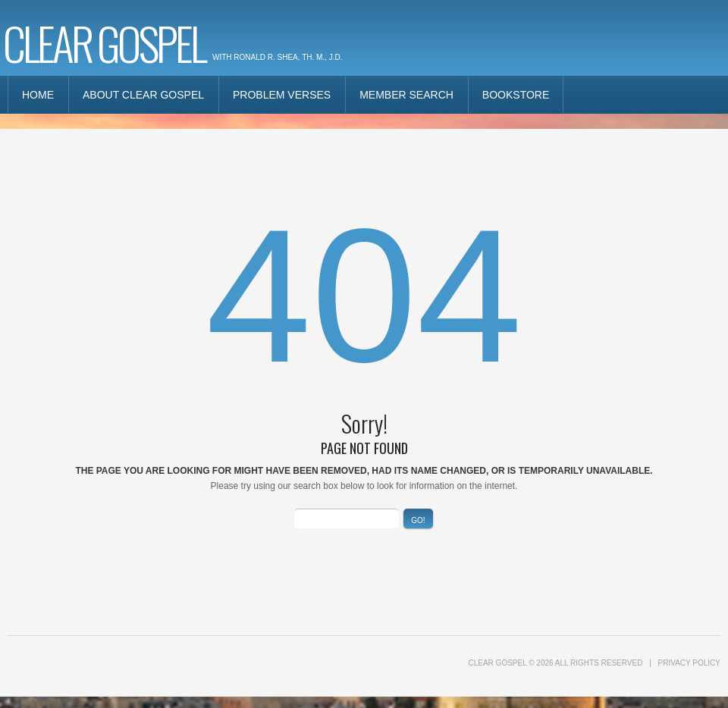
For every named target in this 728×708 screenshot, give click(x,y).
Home (38, 95)
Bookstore (516, 95)
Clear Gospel (104, 42)
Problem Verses (282, 95)
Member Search (406, 95)
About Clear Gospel (143, 95)
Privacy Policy (689, 663)
